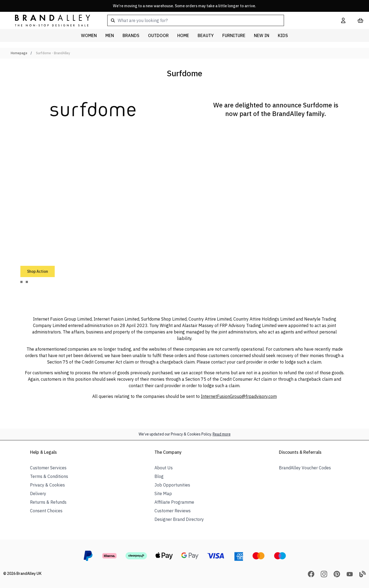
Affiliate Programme (174, 502)
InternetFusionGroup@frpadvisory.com (239, 396)
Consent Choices (46, 511)
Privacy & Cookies (47, 485)
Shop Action (38, 271)
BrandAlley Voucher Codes (305, 468)
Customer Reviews (173, 511)
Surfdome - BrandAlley (53, 53)
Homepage (19, 53)
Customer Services (48, 468)
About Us (164, 468)
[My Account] (343, 20)
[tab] (21, 282)
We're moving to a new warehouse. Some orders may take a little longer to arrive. (184, 6)
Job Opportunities (172, 485)
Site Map (163, 493)
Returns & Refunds (48, 502)
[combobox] (216, 20)
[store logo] (48, 20)
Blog (159, 476)
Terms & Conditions (49, 476)
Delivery (38, 493)
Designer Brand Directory (179, 519)
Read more (222, 434)
